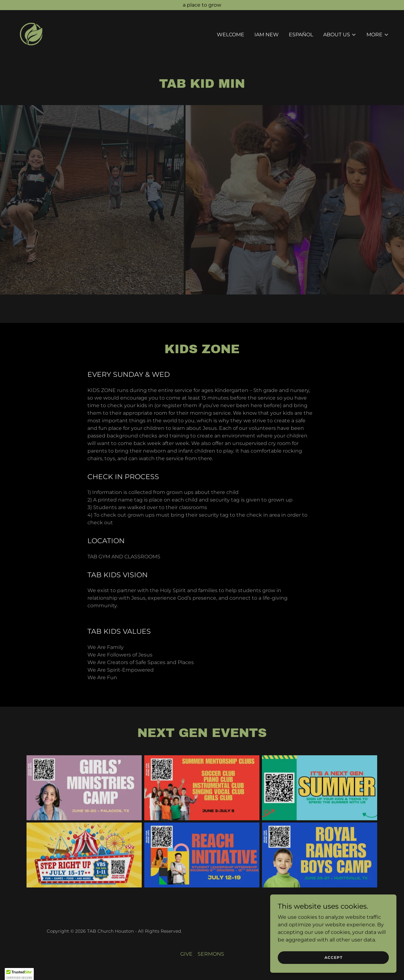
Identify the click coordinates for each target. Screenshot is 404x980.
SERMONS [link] (211, 954)
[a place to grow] (202, 5)
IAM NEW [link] (267, 35)
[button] (340, 35)
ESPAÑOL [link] (301, 35)
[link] (31, 33)
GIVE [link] (186, 954)
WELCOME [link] (231, 35)
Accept (333, 957)
